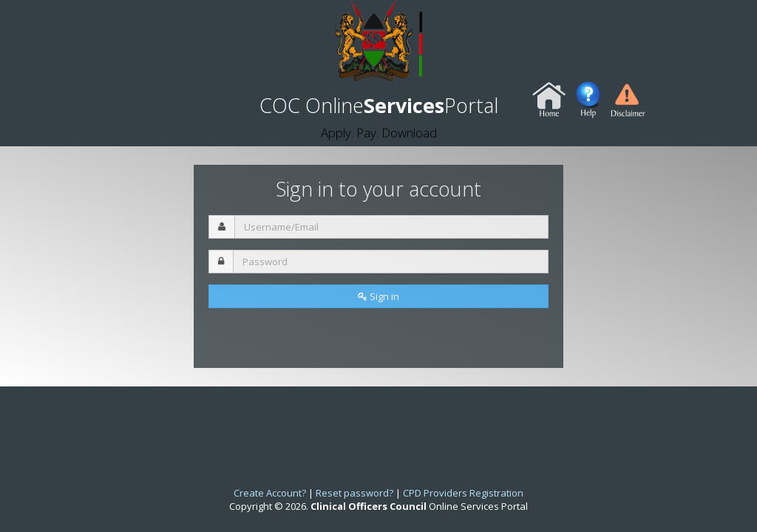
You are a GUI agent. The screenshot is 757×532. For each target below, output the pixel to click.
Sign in (378, 296)
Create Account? (270, 493)
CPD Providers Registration (463, 493)
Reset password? (354, 493)
